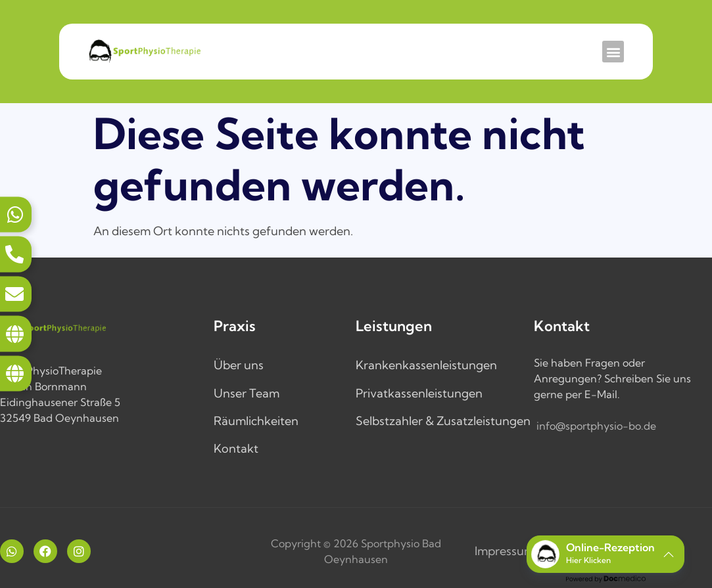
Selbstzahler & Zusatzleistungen (443, 421)
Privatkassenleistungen (419, 393)
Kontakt (236, 448)
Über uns (239, 365)
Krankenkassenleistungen (426, 365)
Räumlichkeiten (256, 421)
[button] (613, 52)
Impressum (505, 551)
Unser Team (247, 393)
